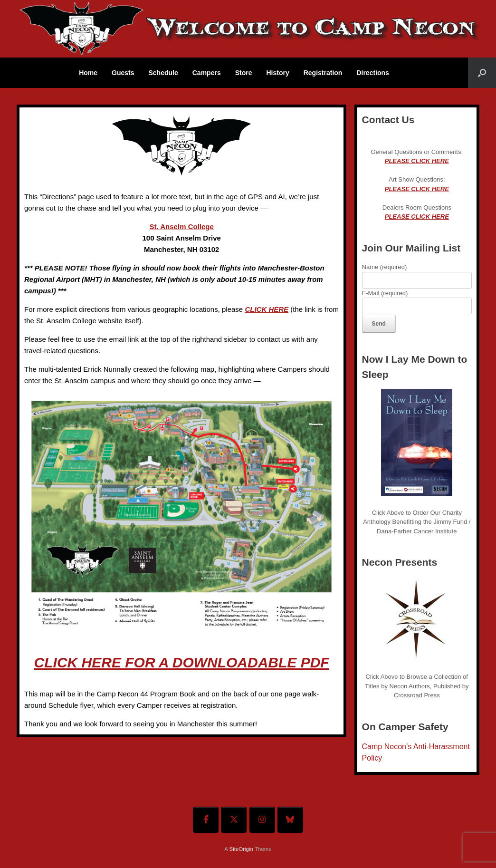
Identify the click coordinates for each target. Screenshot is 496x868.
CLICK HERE (267, 309)
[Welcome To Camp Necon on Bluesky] (290, 820)
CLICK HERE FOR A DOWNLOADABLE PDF (182, 662)
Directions (372, 73)
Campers (207, 73)
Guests (123, 73)
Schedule (163, 73)
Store (244, 73)
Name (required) (417, 274)
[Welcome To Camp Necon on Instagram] (262, 820)
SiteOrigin (241, 849)
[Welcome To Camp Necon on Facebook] (206, 820)
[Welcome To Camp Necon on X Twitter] (234, 820)
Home (88, 73)
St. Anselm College (182, 227)
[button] (482, 73)
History (277, 73)
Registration (323, 73)
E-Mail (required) (417, 300)
